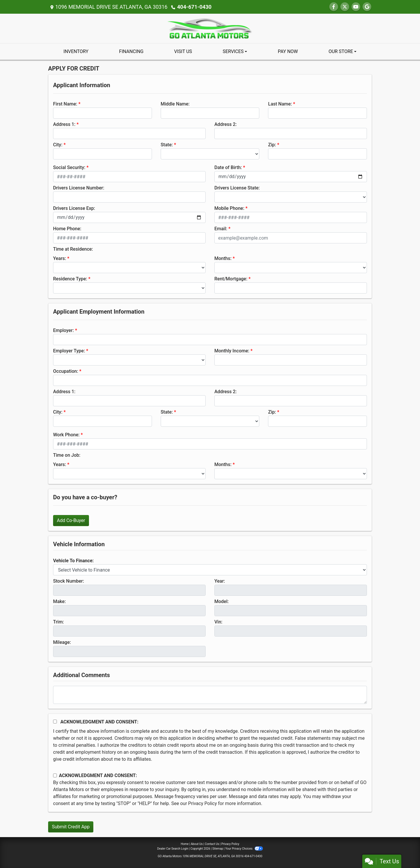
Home (185, 844)
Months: (223, 258)
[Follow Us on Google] (367, 7)
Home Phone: (67, 229)
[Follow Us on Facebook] (334, 7)
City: (58, 145)
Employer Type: (69, 351)
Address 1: (64, 124)
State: (167, 145)
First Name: (65, 104)
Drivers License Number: (79, 188)
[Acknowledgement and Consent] (55, 722)
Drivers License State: (237, 188)
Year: (220, 581)
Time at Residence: (73, 249)
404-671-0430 (194, 7)
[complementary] (402, 851)
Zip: (272, 145)
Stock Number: (69, 581)
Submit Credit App (71, 827)
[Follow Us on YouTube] (356, 7)
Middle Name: (175, 104)
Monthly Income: (232, 351)
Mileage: (62, 642)
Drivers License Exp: (74, 208)
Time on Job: (67, 455)
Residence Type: (70, 279)
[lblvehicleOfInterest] (210, 570)
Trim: (58, 622)
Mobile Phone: (229, 208)
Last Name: (280, 104)
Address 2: (225, 124)
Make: (60, 601)
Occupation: (66, 371)
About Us (197, 844)
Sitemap (218, 849)
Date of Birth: (228, 167)
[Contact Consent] (55, 775)
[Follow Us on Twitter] (345, 7)
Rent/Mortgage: (231, 279)
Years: (60, 258)
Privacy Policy (203, 803)
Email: (221, 229)
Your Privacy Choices (244, 849)
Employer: (63, 330)
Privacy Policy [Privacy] (230, 844)
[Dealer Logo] (210, 28)
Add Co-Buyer (71, 520)
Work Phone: (66, 435)
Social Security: (69, 167)
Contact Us (212, 844)
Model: (222, 601)
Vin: (218, 622)
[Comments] (210, 695)
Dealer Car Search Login (173, 849)
